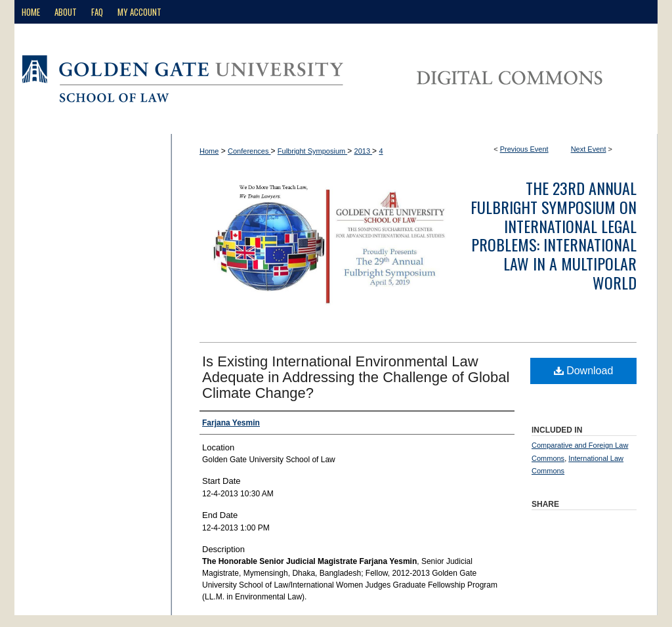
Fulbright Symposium (312, 151)
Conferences (249, 151)
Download (584, 371)
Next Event (589, 149)
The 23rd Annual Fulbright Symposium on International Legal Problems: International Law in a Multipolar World (554, 235)
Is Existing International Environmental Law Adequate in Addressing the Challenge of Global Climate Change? (356, 377)
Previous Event (524, 149)
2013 (364, 151)
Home (209, 151)
